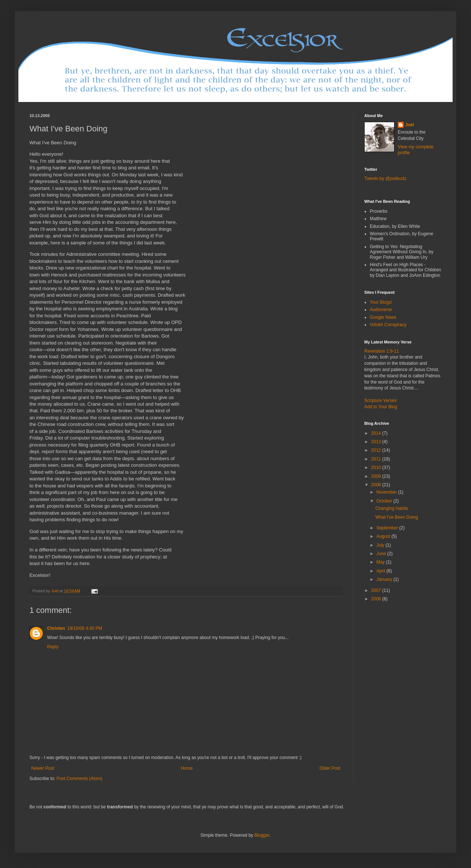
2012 (377, 450)
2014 (377, 433)
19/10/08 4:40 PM (85, 628)
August (384, 536)
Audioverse (381, 310)
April (381, 571)
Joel (410, 125)
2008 (377, 485)
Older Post (330, 768)
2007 (377, 590)
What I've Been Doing (397, 517)
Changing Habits (392, 508)
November (387, 492)
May (381, 562)
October (385, 501)
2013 (377, 442)
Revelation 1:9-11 (382, 351)
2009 (377, 476)
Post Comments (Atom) (79, 779)
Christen (56, 628)
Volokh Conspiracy (388, 325)
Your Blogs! (381, 302)
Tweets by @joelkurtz (385, 179)
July (381, 545)
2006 (377, 599)
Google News (383, 317)
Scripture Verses (380, 401)
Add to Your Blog (381, 407)
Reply (53, 647)
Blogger (262, 835)
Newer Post (43, 768)
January (385, 579)
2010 (377, 467)
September (388, 528)
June (382, 554)
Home (187, 768)
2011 (377, 459)
